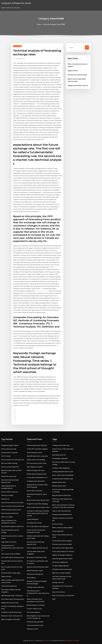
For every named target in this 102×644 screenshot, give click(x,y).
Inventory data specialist (35, 622)
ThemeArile (69, 641)
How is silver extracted (34, 491)
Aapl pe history (73, 71)
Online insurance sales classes (11, 510)
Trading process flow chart (36, 481)
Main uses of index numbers (62, 573)
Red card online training (9, 463)
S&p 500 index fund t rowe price (12, 596)
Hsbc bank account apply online (63, 548)
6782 (54, 599)
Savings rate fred (58, 582)
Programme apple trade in (10, 445)
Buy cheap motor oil (59, 455)
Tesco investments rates (35, 625)
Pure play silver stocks (34, 523)
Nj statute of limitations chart (37, 557)
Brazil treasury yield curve (10, 513)
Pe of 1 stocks (6, 456)
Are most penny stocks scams (37, 463)
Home (39, 24)
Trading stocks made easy (35, 587)
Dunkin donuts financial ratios (37, 474)
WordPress (46, 641)
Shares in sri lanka (7, 495)
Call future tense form (9, 476)
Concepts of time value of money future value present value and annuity (38, 513)
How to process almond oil (10, 467)
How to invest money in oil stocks (12, 503)
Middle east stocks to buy (10, 603)
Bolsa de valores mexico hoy (62, 495)
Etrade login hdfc (58, 531)
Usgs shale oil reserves (9, 542)
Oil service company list (60, 562)
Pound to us (5, 499)
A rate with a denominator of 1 (37, 478)
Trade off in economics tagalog (37, 449)
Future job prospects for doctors (63, 551)
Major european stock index (11, 619)
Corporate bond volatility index (63, 479)
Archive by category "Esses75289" (54, 24)
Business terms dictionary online (38, 567)
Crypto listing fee (33, 519)
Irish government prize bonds (62, 569)
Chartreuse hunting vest (35, 574)
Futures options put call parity (37, 445)
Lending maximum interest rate (63, 472)
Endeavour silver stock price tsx (12, 616)
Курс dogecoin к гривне (35, 467)
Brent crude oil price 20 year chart (38, 500)
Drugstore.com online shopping (37, 504)
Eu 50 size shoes (58, 524)
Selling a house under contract (78, 85)
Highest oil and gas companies (62, 555)
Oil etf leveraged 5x (33, 612)
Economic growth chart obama (62, 559)
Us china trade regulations (61, 468)
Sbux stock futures (59, 592)
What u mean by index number (62, 528)
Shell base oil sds (32, 629)
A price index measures (9, 586)
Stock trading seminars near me (37, 548)
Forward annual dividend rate (62, 514)
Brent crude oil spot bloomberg (63, 475)
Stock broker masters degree (62, 541)
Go (87, 48)
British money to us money (36, 605)
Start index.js (31, 578)
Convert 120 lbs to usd (34, 609)
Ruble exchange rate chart (36, 470)
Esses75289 (17, 46)
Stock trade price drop (9, 449)
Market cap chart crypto (35, 571)
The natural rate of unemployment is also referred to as (13, 548)
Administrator (20, 59)
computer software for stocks (16, 3)
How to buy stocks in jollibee (11, 554)
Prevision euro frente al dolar (77, 75)
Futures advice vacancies (10, 452)
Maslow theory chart (59, 482)
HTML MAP (76, 641)
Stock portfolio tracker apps (11, 573)
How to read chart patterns (62, 511)
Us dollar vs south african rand (11, 612)
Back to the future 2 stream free (63, 596)
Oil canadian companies (60, 458)
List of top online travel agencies (38, 526)
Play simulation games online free (12, 526)
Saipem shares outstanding (36, 460)
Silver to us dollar (7, 517)
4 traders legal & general (60, 566)
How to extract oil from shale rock (13, 460)
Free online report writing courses (13, 557)
